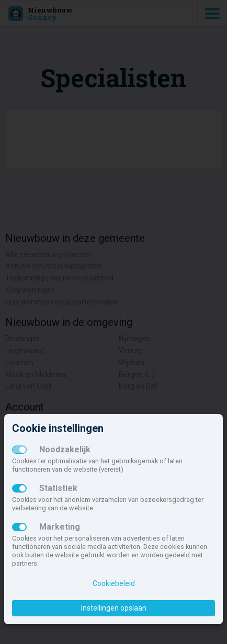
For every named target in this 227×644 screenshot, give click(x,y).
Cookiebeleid (114, 583)
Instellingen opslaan (114, 608)
